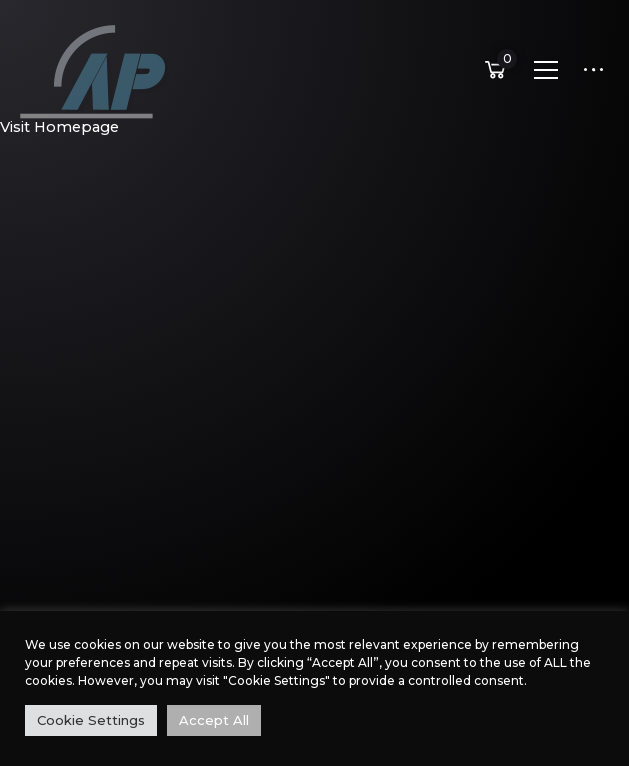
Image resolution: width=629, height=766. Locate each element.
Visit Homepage (59, 127)
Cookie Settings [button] (91, 720)
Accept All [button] (214, 720)
